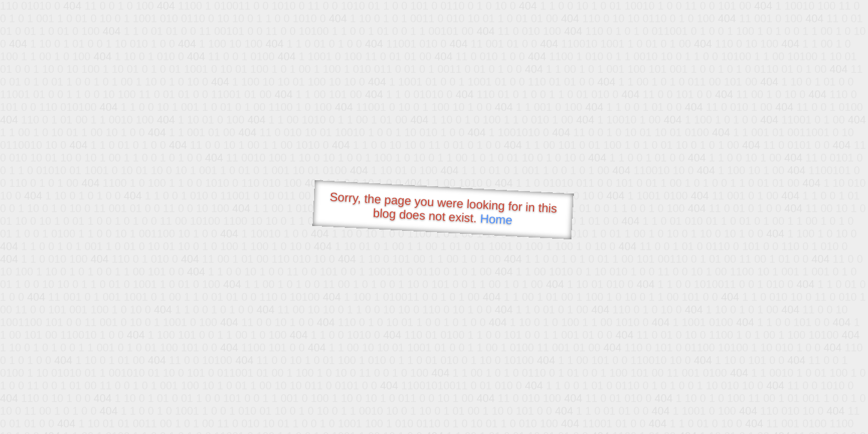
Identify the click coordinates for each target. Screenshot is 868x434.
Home (496, 219)
